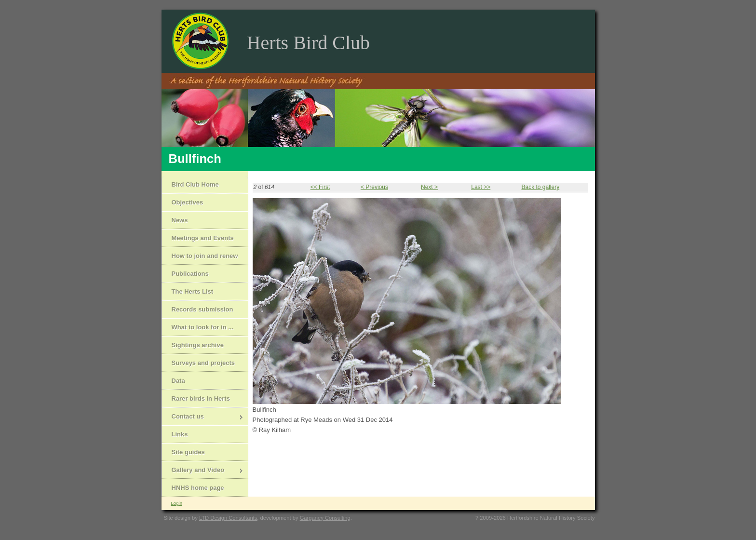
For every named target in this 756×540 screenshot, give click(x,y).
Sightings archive (198, 345)
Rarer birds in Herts (201, 398)
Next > (429, 187)
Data (178, 381)
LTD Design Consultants (228, 518)
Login (177, 503)
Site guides (188, 452)
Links (180, 434)
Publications (190, 274)
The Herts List (193, 291)
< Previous (374, 187)
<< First (320, 187)
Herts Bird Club (309, 43)
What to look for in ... (203, 327)
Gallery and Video (203, 471)
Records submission (202, 309)
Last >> (481, 187)
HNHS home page (198, 488)
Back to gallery (540, 187)
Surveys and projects (203, 363)
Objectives (188, 202)
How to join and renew (205, 256)
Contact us (203, 417)
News (180, 220)
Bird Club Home (195, 184)
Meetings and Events (203, 238)
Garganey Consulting (325, 518)
